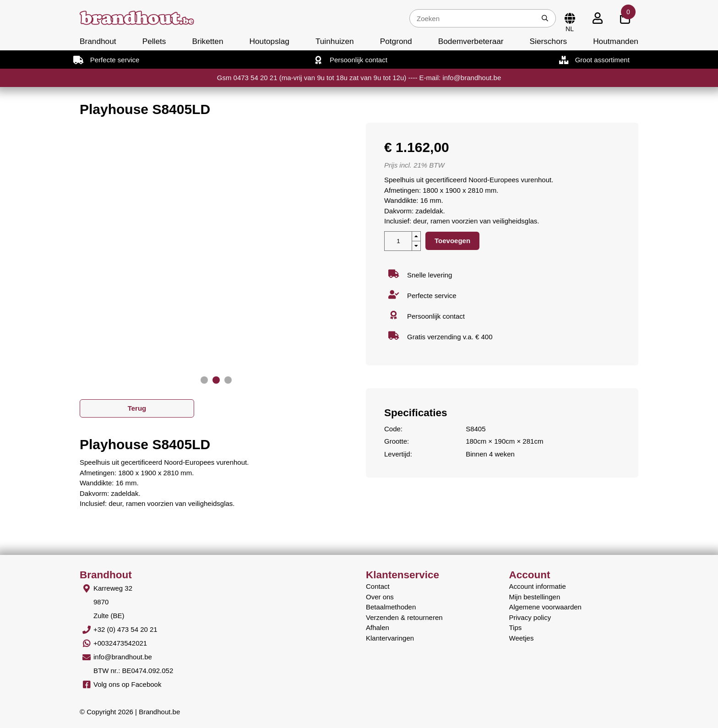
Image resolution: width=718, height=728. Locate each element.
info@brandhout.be (123, 657)
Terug (137, 408)
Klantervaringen (390, 638)
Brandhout (98, 41)
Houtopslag (269, 41)
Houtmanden (616, 41)
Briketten (207, 41)
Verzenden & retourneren (404, 617)
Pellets (154, 41)
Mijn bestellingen (535, 597)
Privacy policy (530, 617)
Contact (378, 586)
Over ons (380, 597)
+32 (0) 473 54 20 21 (125, 629)
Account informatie (538, 586)
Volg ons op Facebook (127, 684)
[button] (204, 380)
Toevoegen (452, 241)
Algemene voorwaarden (545, 607)
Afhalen (378, 627)
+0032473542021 (120, 643)
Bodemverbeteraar (471, 41)
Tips (516, 627)
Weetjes (522, 638)
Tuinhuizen (335, 41)
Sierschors (548, 41)
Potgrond (396, 41)
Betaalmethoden (391, 607)
